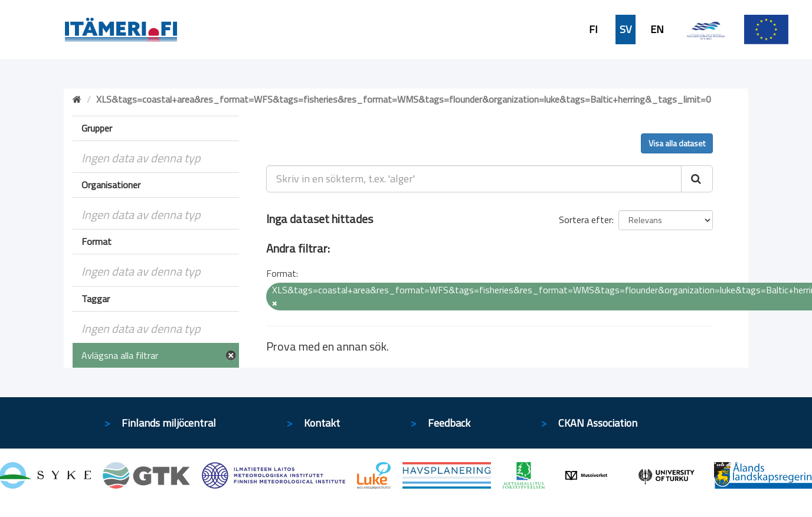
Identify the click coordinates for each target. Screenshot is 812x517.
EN (657, 30)
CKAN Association (598, 423)
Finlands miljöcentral (169, 423)
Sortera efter (585, 220)
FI (593, 30)
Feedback (449, 423)
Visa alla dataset (677, 143)
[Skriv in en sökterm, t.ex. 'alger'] (474, 179)
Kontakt (322, 423)
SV (626, 30)
